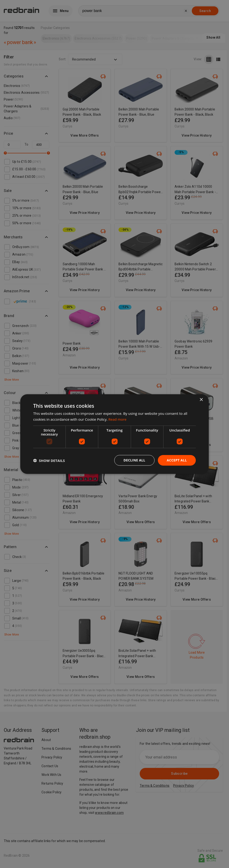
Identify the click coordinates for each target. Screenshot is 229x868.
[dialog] (114, 434)
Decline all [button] (134, 460)
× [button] (201, 400)
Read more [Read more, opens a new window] (117, 419)
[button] (49, 460)
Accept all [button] (177, 460)
